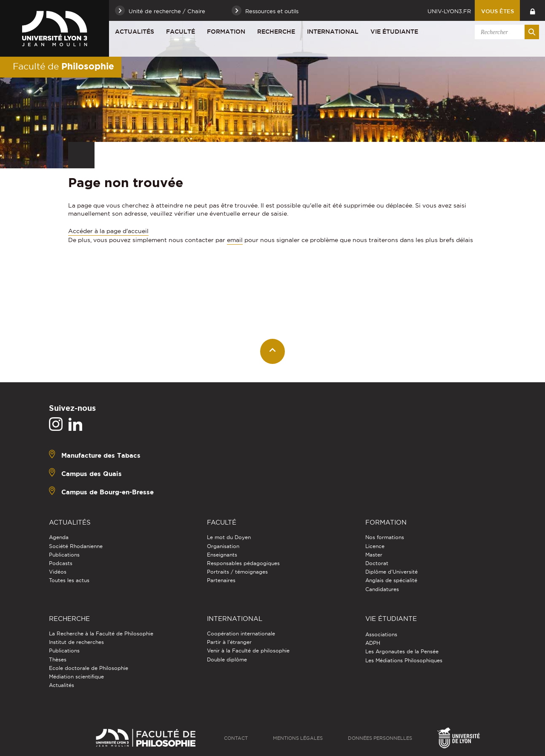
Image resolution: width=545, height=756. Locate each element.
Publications (64, 555)
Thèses (58, 659)
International (333, 32)
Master (374, 555)
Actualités (135, 32)
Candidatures (382, 589)
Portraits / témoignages (237, 572)
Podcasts (61, 563)
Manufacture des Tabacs (101, 455)
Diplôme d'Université (392, 572)
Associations (381, 634)
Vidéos (58, 572)
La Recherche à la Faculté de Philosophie (101, 633)
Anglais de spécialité (391, 580)
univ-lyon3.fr (449, 11)
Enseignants (222, 555)
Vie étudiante (394, 32)
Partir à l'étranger (229, 642)
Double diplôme (227, 659)
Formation (226, 32)
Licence (375, 546)
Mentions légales (298, 738)
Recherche (276, 32)
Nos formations (385, 537)
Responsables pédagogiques (243, 563)
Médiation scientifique (76, 677)
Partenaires (221, 580)
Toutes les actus (69, 580)
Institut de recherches (76, 642)
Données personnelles (380, 738)
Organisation (223, 546)
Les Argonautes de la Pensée (402, 651)
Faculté (181, 32)
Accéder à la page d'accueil (108, 231)
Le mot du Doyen (229, 537)
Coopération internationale (241, 633)
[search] (505, 32)
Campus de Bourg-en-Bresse (108, 492)
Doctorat (377, 563)
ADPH (373, 643)
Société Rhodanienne (76, 546)
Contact (236, 738)
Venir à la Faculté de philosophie (248, 651)
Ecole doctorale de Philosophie (89, 668)
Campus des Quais (92, 474)
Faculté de (63, 66)
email (235, 240)
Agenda (59, 537)
